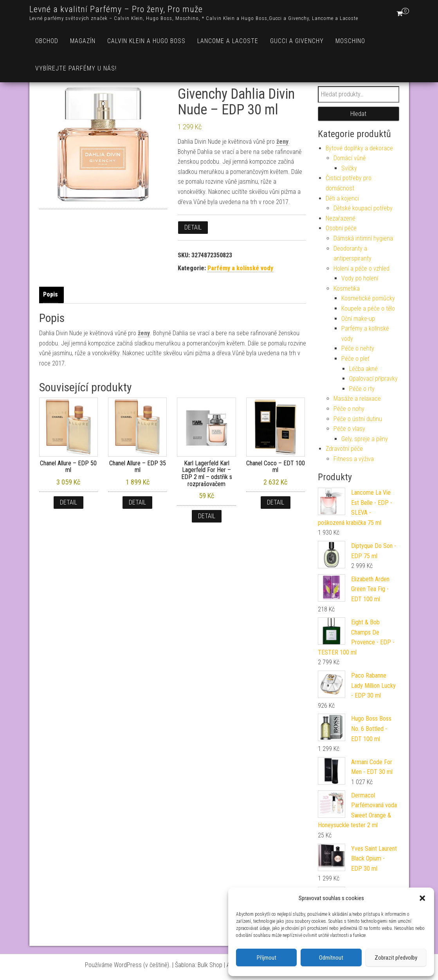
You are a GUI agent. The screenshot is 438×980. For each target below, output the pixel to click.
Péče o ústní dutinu (358, 419)
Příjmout (267, 958)
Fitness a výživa (354, 459)
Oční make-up (358, 319)
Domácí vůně (350, 158)
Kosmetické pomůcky (368, 298)
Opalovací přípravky (373, 379)
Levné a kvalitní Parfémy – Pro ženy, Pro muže (116, 9)
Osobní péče (341, 228)
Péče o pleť (355, 359)
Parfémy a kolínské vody (240, 268)
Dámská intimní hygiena (363, 238)
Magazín (83, 41)
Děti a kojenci (342, 198)
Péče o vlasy (349, 429)
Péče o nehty (358, 348)
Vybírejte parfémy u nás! (76, 68)
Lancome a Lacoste (228, 41)
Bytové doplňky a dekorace (359, 148)
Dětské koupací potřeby (363, 208)
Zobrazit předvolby (396, 958)
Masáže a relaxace (357, 399)
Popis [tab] (50, 294)
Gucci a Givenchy (297, 41)
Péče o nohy (349, 409)
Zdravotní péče (344, 449)
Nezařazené (341, 218)
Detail (193, 227)
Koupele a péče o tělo (368, 308)
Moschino (350, 41)
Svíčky (349, 168)
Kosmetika (347, 288)
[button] (422, 898)
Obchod (47, 41)
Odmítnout (331, 958)
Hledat (358, 114)
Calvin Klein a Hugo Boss (146, 41)
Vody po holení (360, 278)
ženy (282, 142)
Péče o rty (362, 389)
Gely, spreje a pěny (365, 439)
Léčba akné (363, 369)
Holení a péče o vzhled (361, 269)
